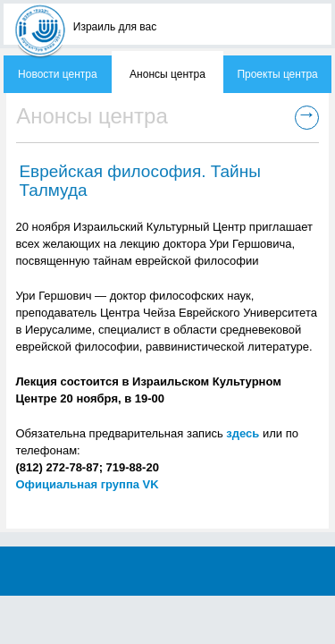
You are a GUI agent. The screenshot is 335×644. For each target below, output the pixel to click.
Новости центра (58, 74)
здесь (243, 433)
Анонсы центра (167, 74)
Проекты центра (277, 74)
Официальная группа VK (87, 484)
